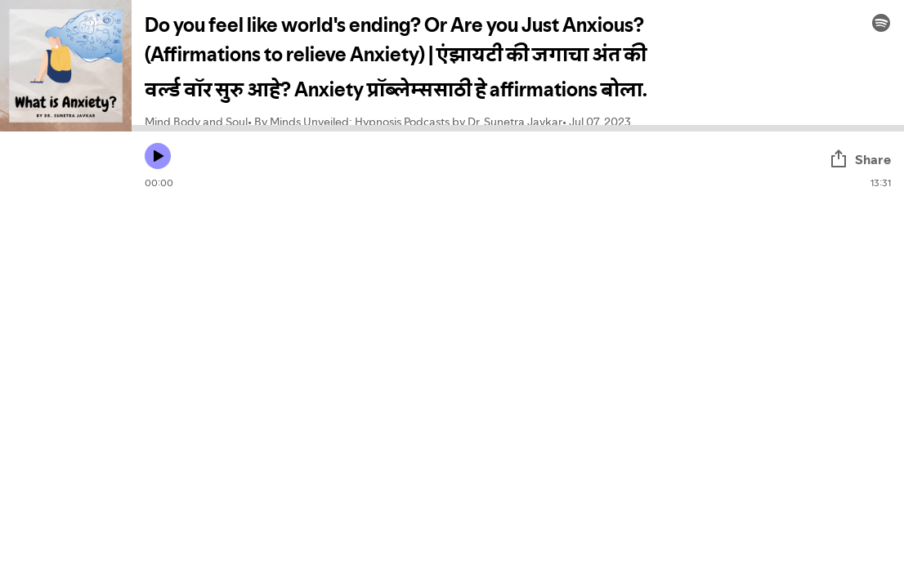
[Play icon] (158, 156)
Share (860, 159)
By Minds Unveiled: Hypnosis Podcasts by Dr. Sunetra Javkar (408, 122)
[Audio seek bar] (518, 128)
